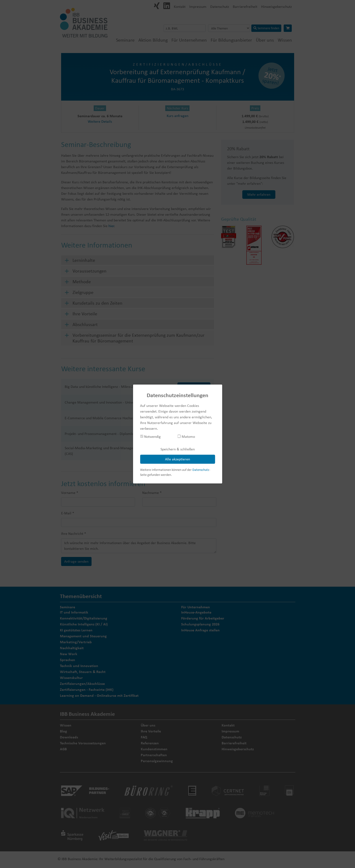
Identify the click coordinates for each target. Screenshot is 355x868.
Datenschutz (201, 470)
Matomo (186, 436)
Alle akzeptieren (177, 459)
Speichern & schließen (178, 449)
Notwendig (150, 436)
